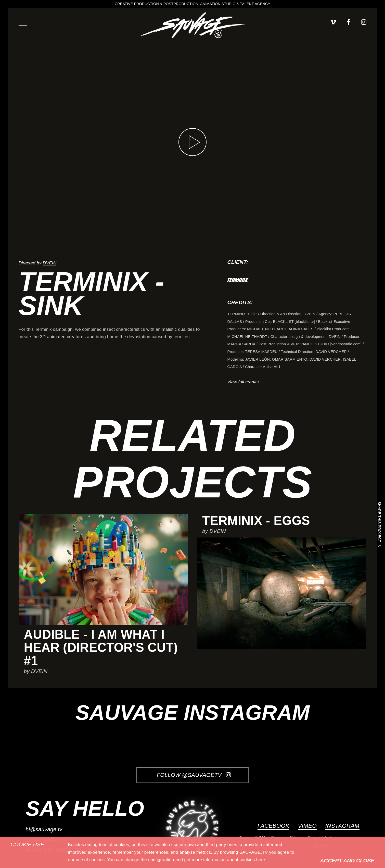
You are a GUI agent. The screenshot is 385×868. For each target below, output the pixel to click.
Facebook (273, 826)
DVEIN (50, 263)
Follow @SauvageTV (194, 775)
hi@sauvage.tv (44, 829)
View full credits (243, 382)
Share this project (379, 523)
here (261, 860)
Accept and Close (347, 860)
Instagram (342, 826)
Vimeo (307, 826)
